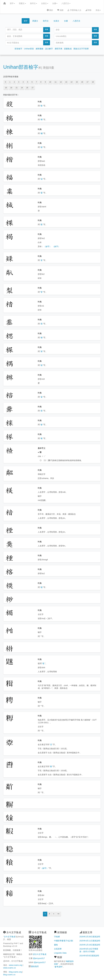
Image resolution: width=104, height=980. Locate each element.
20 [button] (11, 88)
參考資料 (58, 967)
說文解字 (49, 49)
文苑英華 (58, 949)
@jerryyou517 (39, 958)
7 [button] (36, 82)
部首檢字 (18, 49)
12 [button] (61, 82)
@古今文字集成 (40, 954)
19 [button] (6, 88)
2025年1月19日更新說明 (90, 945)
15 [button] (77, 82)
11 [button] (55, 82)
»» (58, 914)
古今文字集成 (10, 937)
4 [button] (23, 82)
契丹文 (34, 3)
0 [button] (5, 82)
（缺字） (48, 246)
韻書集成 (68, 49)
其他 (98, 10)
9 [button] (45, 82)
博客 (88, 10)
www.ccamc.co (10, 968)
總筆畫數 (40, 49)
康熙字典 (58, 49)
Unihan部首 (29, 49)
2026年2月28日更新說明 (90, 937)
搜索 (47, 29)
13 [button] (66, 82)
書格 (56, 945)
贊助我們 (35, 966)
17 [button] (87, 82)
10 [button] (50, 82)
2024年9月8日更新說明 (89, 956)
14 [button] (71, 82)
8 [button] (41, 82)
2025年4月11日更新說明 (90, 941)
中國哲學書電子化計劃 (64, 941)
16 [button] (82, 82)
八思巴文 (66, 3)
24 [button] (22, 88)
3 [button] (19, 82)
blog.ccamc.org (15, 972)
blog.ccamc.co (9, 975)
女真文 (45, 3)
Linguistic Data (60, 953)
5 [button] (28, 82)
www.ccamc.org (16, 965)
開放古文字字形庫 (81, 49)
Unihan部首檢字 (21, 67)
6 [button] (32, 82)
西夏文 (22, 3)
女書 (55, 3)
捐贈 (60, 10)
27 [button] (33, 88)
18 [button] (93, 82)
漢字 (12, 3)
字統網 (57, 937)
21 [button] (17, 88)
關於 (50, 10)
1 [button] (10, 82)
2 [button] (14, 82)
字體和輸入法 (74, 10)
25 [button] (27, 88)
